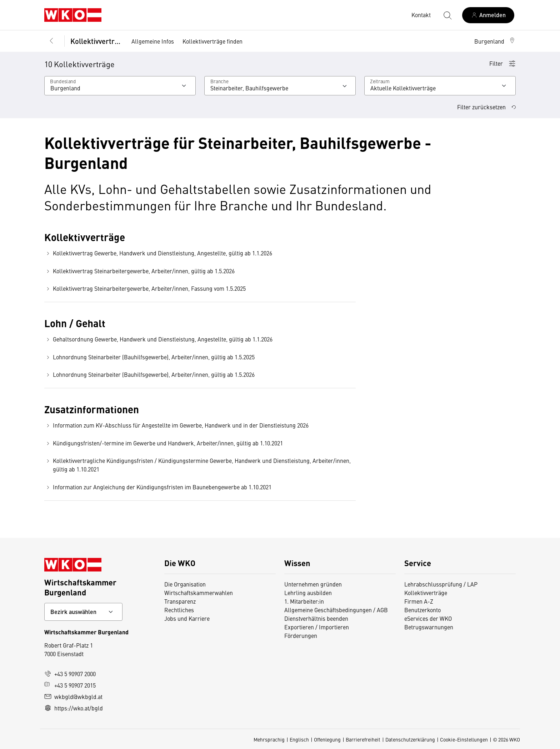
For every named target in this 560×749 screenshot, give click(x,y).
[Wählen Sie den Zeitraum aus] (440, 86)
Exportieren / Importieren (317, 627)
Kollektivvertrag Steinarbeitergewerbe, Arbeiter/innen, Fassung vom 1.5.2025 (145, 288)
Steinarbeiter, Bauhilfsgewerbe (249, 88)
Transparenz (180, 601)
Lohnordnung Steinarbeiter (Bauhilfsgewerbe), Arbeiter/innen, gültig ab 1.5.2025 (149, 357)
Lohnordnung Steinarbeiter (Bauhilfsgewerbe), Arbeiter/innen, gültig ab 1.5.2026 (149, 374)
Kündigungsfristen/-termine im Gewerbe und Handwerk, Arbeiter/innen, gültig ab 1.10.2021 (164, 443)
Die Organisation (185, 584)
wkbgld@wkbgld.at (73, 696)
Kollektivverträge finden (212, 41)
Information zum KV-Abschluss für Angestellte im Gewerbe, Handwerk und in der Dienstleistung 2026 (176, 425)
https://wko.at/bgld (74, 708)
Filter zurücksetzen (486, 107)
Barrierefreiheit (363, 739)
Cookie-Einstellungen (464, 739)
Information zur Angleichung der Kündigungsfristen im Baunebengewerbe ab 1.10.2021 (158, 487)
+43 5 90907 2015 (70, 685)
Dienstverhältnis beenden (316, 618)
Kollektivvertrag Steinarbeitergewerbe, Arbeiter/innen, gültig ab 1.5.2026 (139, 271)
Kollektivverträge (96, 41)
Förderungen (301, 635)
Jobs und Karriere (187, 618)
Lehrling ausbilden (308, 593)
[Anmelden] (488, 15)
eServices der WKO (428, 618)
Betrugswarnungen (429, 627)
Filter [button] (502, 63)
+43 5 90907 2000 (70, 674)
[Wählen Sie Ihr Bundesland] (120, 86)
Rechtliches (179, 610)
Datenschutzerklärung (410, 739)
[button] (495, 41)
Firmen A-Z (419, 601)
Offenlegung (327, 739)
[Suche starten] (447, 15)
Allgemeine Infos (153, 41)
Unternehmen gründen (313, 584)
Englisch (299, 739)
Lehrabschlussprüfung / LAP (441, 584)
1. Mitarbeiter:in (304, 601)
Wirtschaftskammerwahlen (199, 593)
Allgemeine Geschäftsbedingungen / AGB (336, 610)
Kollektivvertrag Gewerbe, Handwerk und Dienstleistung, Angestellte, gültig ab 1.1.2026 (158, 253)
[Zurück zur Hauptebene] (51, 41)
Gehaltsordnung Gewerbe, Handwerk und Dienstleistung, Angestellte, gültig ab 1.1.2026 (158, 339)
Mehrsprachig (269, 739)
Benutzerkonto (422, 610)
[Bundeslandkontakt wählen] (83, 612)
